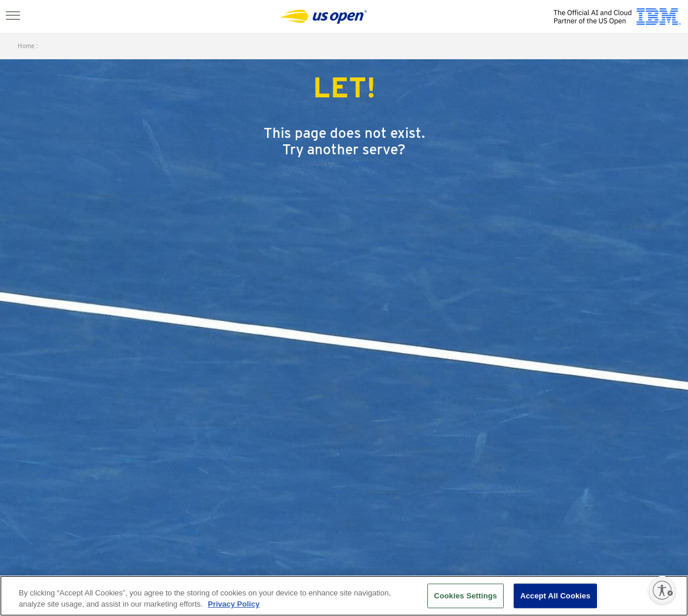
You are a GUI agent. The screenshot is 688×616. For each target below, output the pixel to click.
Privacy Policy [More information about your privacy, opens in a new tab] (234, 604)
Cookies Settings (466, 596)
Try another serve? (344, 149)
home (26, 46)
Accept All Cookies (555, 596)
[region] (344, 596)
